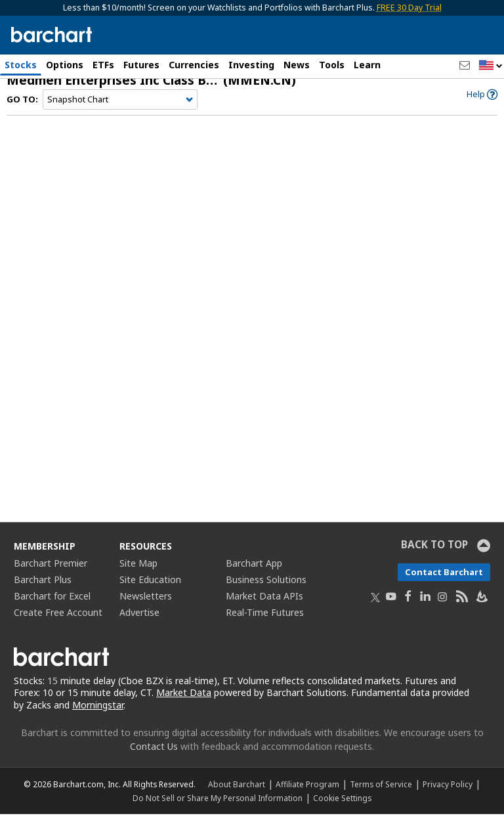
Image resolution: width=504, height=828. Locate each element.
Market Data (184, 706)
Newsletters (146, 609)
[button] (491, 66)
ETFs (103, 65)
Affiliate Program (307, 798)
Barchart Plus (43, 593)
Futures (141, 65)
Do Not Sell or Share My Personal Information (218, 812)
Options (65, 65)
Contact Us (154, 760)
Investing (251, 65)
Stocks (21, 65)
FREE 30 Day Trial (409, 8)
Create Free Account (58, 625)
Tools (332, 65)
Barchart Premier (51, 576)
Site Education (150, 593)
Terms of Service (381, 798)
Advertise (139, 625)
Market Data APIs (264, 609)
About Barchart (237, 798)
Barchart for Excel (52, 609)
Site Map (138, 576)
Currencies (194, 65)
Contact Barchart (444, 585)
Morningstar (98, 719)
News (297, 65)
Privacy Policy (448, 798)
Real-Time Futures (265, 625)
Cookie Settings (342, 812)
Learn (367, 65)
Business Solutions (266, 593)
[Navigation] (120, 113)
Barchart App (254, 576)
